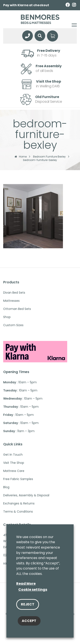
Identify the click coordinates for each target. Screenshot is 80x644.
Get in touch (13, 455)
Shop (7, 317)
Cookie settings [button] (33, 590)
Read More (26, 584)
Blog (6, 487)
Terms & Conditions (18, 512)
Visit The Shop (14, 463)
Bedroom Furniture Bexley (49, 157)
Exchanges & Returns (19, 503)
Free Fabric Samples (18, 479)
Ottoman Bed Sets (17, 309)
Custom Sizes (13, 325)
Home (21, 157)
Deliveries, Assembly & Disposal (26, 495)
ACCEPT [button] (29, 621)
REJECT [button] (28, 604)
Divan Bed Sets (14, 293)
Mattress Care (14, 471)
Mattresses (11, 301)
